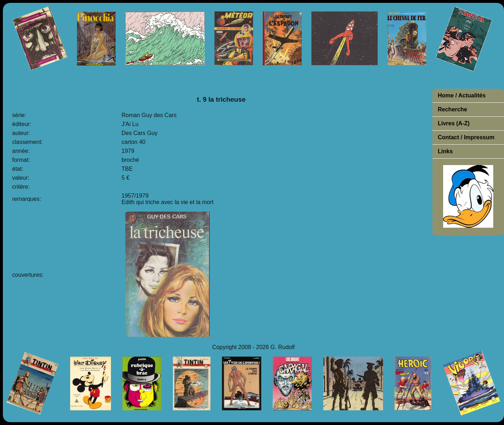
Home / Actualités (462, 95)
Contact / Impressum (466, 137)
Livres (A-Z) (454, 123)
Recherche (452, 109)
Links (445, 151)
